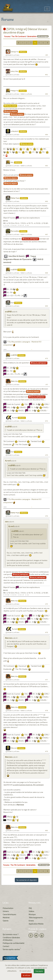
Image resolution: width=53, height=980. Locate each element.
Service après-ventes (11, 949)
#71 (47, 384)
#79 (47, 751)
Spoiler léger (10, 106)
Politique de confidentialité (14, 943)
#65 (47, 166)
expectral (14, 71)
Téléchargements (36, 918)
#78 (47, 710)
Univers (6, 911)
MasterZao (15, 231)
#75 (47, 604)
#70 (47, 358)
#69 (46, 306)
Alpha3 (15, 418)
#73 (47, 455)
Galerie (6, 921)
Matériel (6, 918)
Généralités (32, 36)
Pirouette (14, 91)
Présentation (8, 908)
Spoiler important (30, 239)
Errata (31, 921)
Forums (7, 36)
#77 (47, 680)
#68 (46, 273)
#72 (47, 421)
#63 (47, 94)
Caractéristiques (9, 914)
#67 (47, 234)
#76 (47, 632)
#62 (46, 75)
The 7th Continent (19, 36)
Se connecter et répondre (27, 880)
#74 (47, 516)
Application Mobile (36, 924)
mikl (12, 163)
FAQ (30, 908)
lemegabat (15, 131)
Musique (32, 914)
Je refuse (26, 975)
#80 (46, 830)
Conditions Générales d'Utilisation (11, 939)
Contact (6, 946)
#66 (46, 201)
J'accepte (39, 971)
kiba (12, 303)
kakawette (15, 52)
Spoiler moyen (11, 111)
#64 (47, 135)
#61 (47, 55)
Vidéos (31, 911)
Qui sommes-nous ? (11, 934)
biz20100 (14, 270)
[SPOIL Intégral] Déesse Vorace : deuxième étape (26, 31)
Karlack (14, 748)
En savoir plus (25, 971)
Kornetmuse (15, 198)
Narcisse (14, 381)
